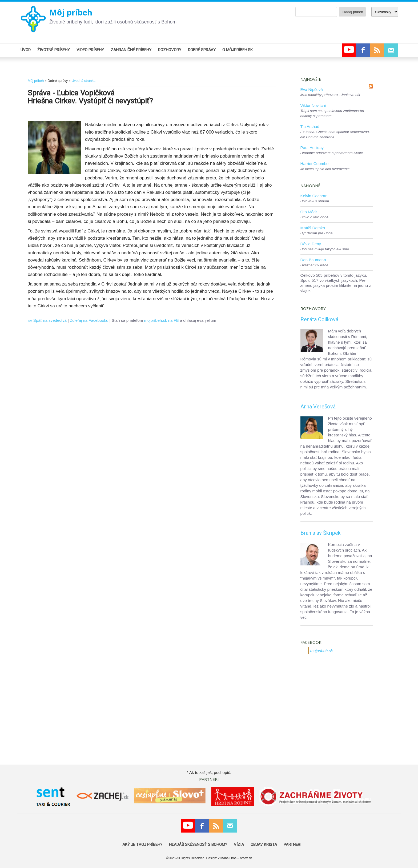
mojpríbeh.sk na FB (162, 320)
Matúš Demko (313, 228)
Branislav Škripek (321, 533)
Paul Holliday (312, 148)
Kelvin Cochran (314, 196)
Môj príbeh (71, 12)
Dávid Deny (311, 244)
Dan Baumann (313, 260)
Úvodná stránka (83, 81)
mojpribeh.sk (322, 651)
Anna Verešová (318, 407)
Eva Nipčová (312, 89)
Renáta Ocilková (319, 319)
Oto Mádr (309, 212)
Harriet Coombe (315, 164)
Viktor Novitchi (313, 105)
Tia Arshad (310, 126)
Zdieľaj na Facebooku (89, 320)
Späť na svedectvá (50, 320)
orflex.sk (246, 858)
